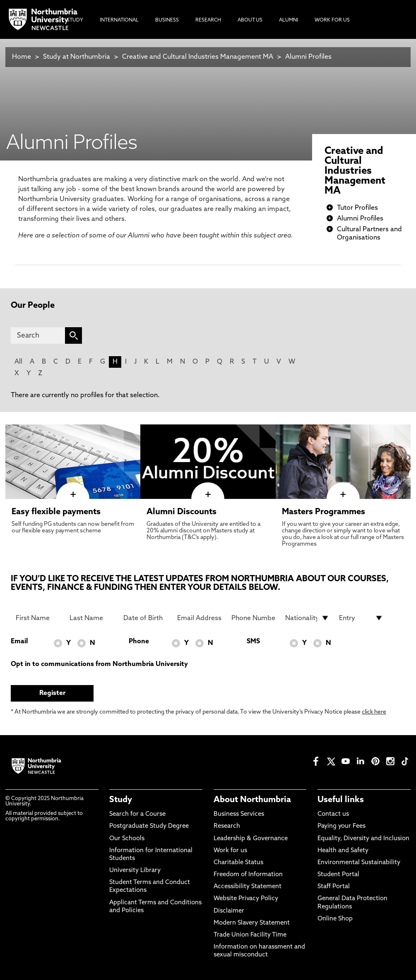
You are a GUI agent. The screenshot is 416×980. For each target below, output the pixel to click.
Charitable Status (238, 863)
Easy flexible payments (56, 512)
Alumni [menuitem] (289, 20)
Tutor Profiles (357, 208)
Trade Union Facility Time (250, 935)
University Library (135, 871)
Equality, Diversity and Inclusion (363, 839)
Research (227, 826)
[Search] (38, 335)
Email (19, 642)
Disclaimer (229, 911)
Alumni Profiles (308, 57)
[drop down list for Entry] (361, 618)
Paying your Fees (341, 826)
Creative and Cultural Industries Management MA (198, 57)
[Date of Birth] (145, 618)
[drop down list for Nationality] (307, 618)
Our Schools (127, 839)
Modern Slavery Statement (252, 923)
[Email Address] (199, 618)
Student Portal (338, 875)
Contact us (333, 814)
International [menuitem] (119, 20)
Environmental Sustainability (359, 863)
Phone (139, 642)
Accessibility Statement (248, 887)
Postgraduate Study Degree (149, 826)
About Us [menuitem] (250, 20)
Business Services (239, 814)
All (18, 362)
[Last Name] (92, 618)
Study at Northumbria (77, 57)
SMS (253, 642)
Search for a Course (137, 814)
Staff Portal (334, 887)
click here (374, 712)
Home (22, 57)
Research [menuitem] (208, 20)
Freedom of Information (248, 875)
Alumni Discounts (182, 512)
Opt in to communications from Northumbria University (99, 664)
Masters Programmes (323, 512)
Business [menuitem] (167, 20)
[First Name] (38, 618)
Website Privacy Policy (246, 899)
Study (121, 800)
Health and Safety (343, 851)
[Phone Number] (254, 618)
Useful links (341, 800)
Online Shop (335, 919)
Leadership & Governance (251, 839)
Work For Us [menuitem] (332, 20)
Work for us (230, 851)
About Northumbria (252, 800)
